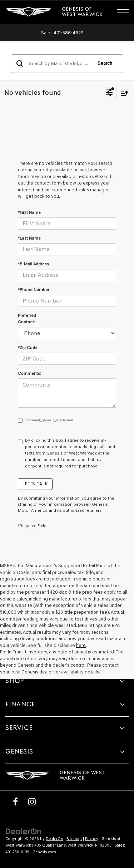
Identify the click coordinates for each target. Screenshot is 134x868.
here (81, 645)
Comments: (29, 373)
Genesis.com (44, 852)
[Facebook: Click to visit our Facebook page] (15, 801)
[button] (62, 33)
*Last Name (29, 238)
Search (105, 63)
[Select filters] (110, 93)
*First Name (29, 212)
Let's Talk (35, 484)
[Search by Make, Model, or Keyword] (59, 64)
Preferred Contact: (27, 319)
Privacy (92, 839)
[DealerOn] (24, 831)
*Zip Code (28, 348)
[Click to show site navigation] (126, 12)
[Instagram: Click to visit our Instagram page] (32, 801)
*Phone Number (34, 290)
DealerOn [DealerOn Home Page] (54, 839)
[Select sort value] (123, 93)
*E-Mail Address (33, 264)
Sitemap (74, 839)
